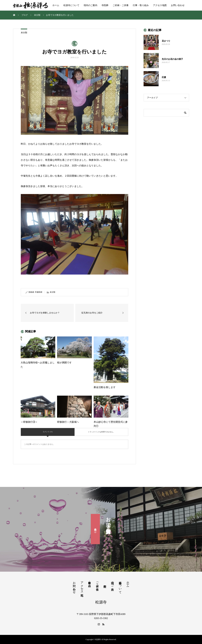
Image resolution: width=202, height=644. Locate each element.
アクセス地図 (160, 5)
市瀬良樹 (39, 292)
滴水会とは (95, 529)
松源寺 (101, 602)
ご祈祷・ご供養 (121, 5)
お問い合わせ (178, 5)
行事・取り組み (141, 5)
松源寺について (71, 5)
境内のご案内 (90, 5)
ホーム (56, 5)
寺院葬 (105, 5)
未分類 (24, 33)
